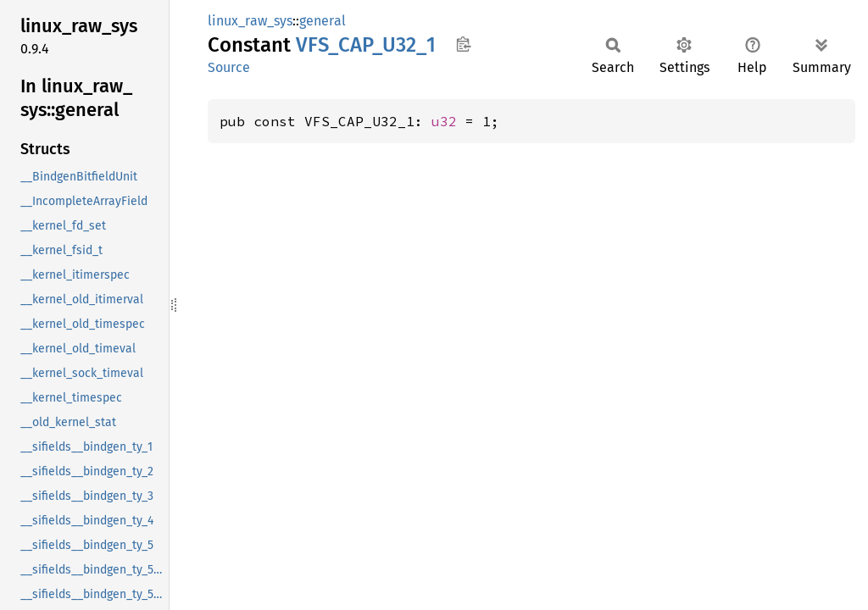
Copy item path (463, 44)
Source (229, 67)
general (323, 21)
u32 (444, 121)
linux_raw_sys (250, 21)
